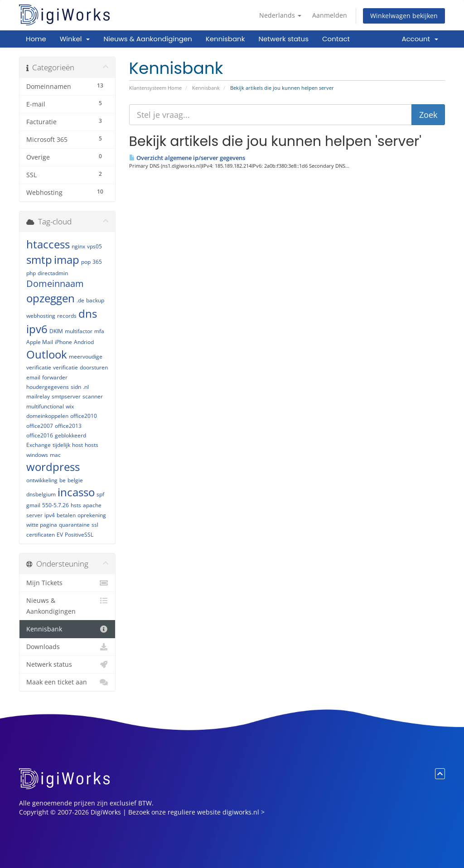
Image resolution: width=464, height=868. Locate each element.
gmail (33, 505)
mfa (99, 331)
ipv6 (37, 329)
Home (36, 39)
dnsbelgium (41, 494)
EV (60, 535)
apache (92, 505)
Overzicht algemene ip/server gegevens (187, 158)
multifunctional (45, 406)
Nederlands (280, 15)
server (34, 515)
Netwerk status (283, 39)
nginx (78, 246)
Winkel (75, 39)
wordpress (53, 467)
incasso (76, 492)
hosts (92, 445)
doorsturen (94, 367)
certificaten (41, 535)
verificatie (65, 367)
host (77, 445)
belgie (75, 480)
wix (70, 406)
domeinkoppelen (47, 416)
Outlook (47, 354)
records (67, 316)
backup (95, 300)
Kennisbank (225, 39)
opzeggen (51, 298)
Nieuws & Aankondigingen (147, 39)
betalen (66, 515)
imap (67, 259)
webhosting (41, 316)
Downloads (67, 647)
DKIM (56, 331)
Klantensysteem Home (155, 88)
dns (88, 313)
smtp (39, 259)
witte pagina (42, 525)
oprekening (92, 515)
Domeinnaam (55, 284)
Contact (336, 39)
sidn (76, 387)
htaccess (48, 244)
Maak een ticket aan (67, 682)
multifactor (79, 331)
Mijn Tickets (67, 583)
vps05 (94, 246)
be (63, 480)
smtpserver (66, 396)
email (33, 377)
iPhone (63, 342)
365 (97, 262)
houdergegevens (48, 387)
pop (86, 262)
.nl (86, 387)
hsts (76, 505)
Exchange (39, 445)
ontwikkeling (42, 480)
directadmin (53, 273)
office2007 (40, 426)
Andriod (84, 342)
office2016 (40, 435)
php (31, 273)
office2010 (84, 416)
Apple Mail (40, 342)
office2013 (68, 426)
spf (100, 494)
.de (80, 300)
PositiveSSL (79, 535)
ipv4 (50, 515)
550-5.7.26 (56, 505)
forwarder (55, 377)
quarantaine (74, 525)
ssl (95, 525)
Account (420, 39)
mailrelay (38, 396)
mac (55, 455)
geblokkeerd (70, 435)
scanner (93, 396)
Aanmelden (330, 15)
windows (37, 455)
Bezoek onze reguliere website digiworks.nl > (196, 812)
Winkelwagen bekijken (404, 16)
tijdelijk (61, 445)
